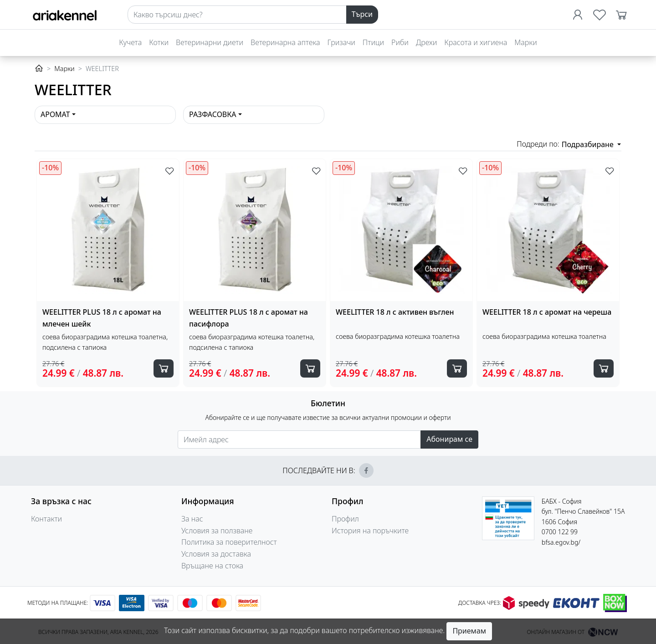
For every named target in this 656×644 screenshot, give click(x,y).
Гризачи (341, 42)
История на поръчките (370, 531)
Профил (345, 519)
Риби (400, 42)
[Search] (237, 15)
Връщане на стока (212, 566)
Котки (159, 42)
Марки (525, 42)
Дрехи (426, 42)
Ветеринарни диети (210, 42)
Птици (373, 42)
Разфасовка (213, 114)
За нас (192, 519)
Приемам (469, 631)
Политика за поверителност (229, 542)
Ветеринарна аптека (285, 42)
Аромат (55, 114)
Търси (362, 14)
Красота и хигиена (476, 42)
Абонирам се (449, 439)
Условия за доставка (216, 554)
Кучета (130, 42)
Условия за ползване (217, 531)
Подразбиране (589, 144)
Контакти (46, 519)
